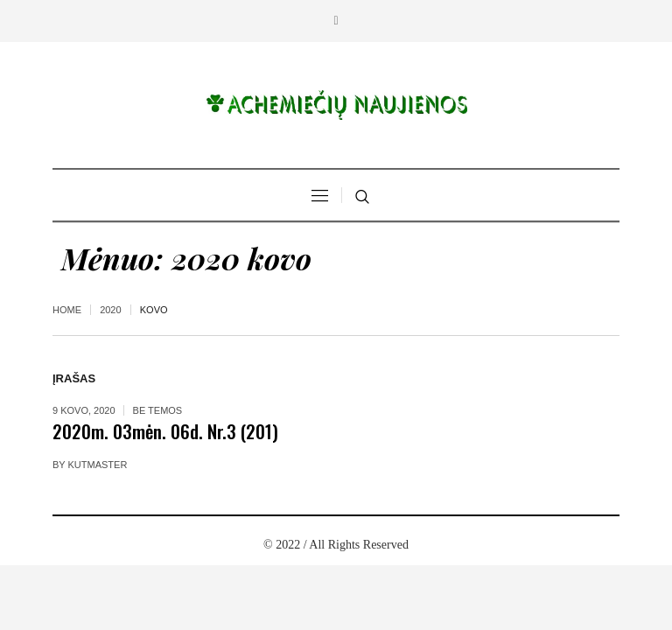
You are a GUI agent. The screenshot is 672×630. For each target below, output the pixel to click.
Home (67, 310)
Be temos (158, 410)
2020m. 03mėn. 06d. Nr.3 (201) (165, 431)
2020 (110, 310)
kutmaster (98, 465)
